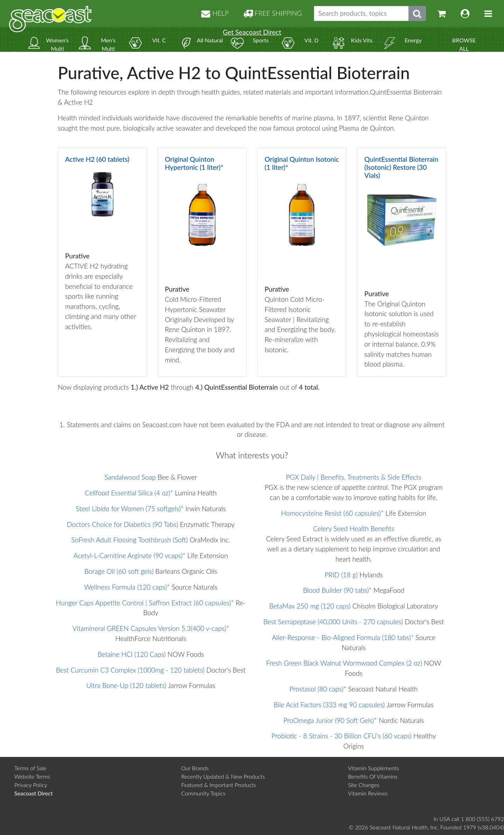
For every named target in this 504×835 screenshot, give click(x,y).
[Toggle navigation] (488, 13)
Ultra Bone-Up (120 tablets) (126, 685)
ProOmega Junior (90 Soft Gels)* (330, 720)
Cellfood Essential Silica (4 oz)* (129, 493)
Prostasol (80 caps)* (318, 689)
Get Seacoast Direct (252, 32)
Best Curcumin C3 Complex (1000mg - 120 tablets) (130, 670)
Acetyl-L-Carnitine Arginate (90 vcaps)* (129, 555)
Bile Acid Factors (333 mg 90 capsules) (329, 705)
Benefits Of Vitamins (373, 776)
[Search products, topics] (361, 13)
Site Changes (364, 785)
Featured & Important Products (219, 785)
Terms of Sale (30, 768)
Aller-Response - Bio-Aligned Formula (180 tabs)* (343, 637)
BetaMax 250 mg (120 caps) (310, 606)
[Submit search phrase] (417, 13)
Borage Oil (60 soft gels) (119, 571)
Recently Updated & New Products (223, 776)
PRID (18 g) (341, 575)
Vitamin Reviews (368, 793)
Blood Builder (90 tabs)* (337, 590)
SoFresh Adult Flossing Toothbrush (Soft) (130, 540)
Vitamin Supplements (373, 768)
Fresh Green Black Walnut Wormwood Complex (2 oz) (344, 663)
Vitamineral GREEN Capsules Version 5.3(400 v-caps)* (151, 628)
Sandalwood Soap (130, 477)
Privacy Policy (31, 785)
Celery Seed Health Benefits (354, 528)
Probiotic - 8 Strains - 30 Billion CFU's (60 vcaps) (341, 736)
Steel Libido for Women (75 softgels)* (130, 509)
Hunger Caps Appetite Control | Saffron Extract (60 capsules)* (145, 603)
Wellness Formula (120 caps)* (127, 587)
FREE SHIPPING (273, 13)
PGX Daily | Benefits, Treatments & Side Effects (354, 477)
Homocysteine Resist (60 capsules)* (332, 513)
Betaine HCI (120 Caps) (132, 654)
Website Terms (32, 776)
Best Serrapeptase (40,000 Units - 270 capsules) (333, 622)
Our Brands (195, 768)
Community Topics (203, 793)
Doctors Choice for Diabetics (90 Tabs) (122, 524)
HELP (215, 13)
